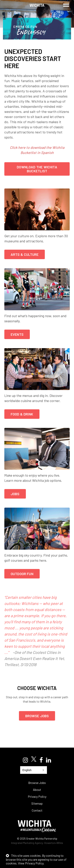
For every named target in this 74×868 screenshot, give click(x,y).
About (37, 790)
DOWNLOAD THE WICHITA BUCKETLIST (37, 169)
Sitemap (37, 803)
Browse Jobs (37, 716)
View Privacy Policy (31, 863)
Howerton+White (54, 843)
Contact (37, 810)
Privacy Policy (37, 796)
